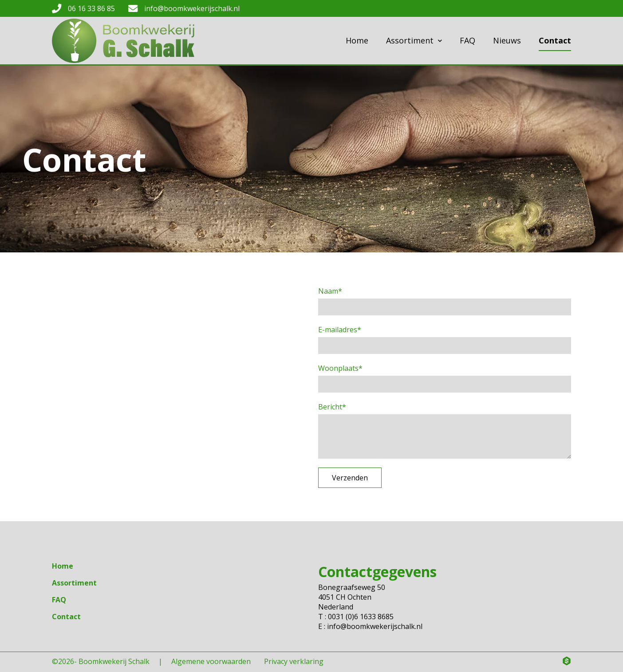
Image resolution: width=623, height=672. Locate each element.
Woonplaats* (340, 368)
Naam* (330, 291)
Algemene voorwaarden (211, 661)
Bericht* (332, 407)
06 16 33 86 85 (91, 8)
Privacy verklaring (294, 661)
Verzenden (350, 478)
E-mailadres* (340, 330)
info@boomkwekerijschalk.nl (192, 8)
